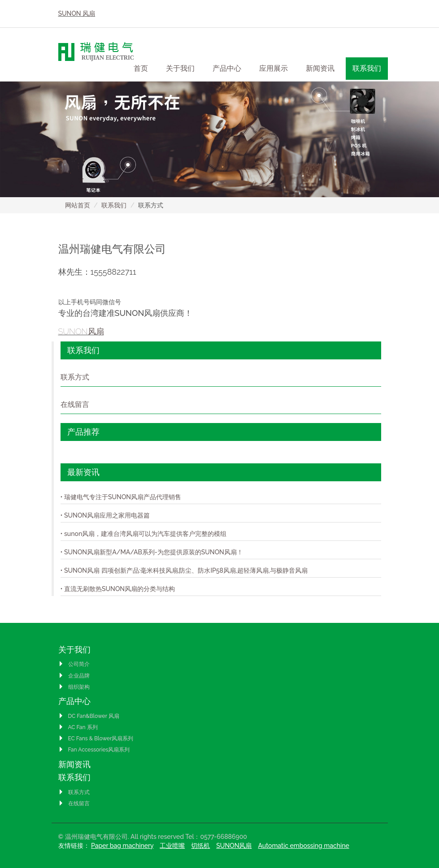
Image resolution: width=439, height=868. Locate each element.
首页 (141, 68)
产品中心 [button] (227, 68)
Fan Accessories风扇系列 (94, 750)
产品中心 (74, 701)
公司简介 (74, 664)
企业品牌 (74, 676)
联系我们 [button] (367, 68)
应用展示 (274, 68)
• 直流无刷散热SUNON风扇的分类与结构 (118, 589)
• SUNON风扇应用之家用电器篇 (105, 515)
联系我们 (114, 205)
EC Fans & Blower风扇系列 (96, 738)
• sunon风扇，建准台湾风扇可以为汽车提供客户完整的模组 (144, 534)
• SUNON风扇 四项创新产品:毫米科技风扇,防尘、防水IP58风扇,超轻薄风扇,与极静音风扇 (184, 570)
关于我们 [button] (180, 68)
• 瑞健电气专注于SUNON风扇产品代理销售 (121, 497)
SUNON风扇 (81, 331)
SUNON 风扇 (77, 13)
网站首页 (78, 205)
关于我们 (74, 650)
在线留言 (75, 404)
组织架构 (74, 687)
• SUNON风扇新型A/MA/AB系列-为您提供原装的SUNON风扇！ (152, 552)
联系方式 (75, 377)
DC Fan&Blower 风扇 (89, 716)
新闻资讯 (320, 68)
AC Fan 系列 (78, 727)
